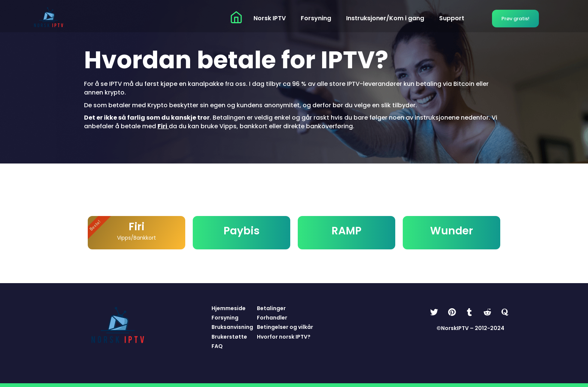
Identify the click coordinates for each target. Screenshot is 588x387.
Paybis (241, 231)
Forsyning (316, 18)
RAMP (346, 231)
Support (452, 18)
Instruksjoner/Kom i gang (385, 18)
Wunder (451, 231)
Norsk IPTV (270, 18)
